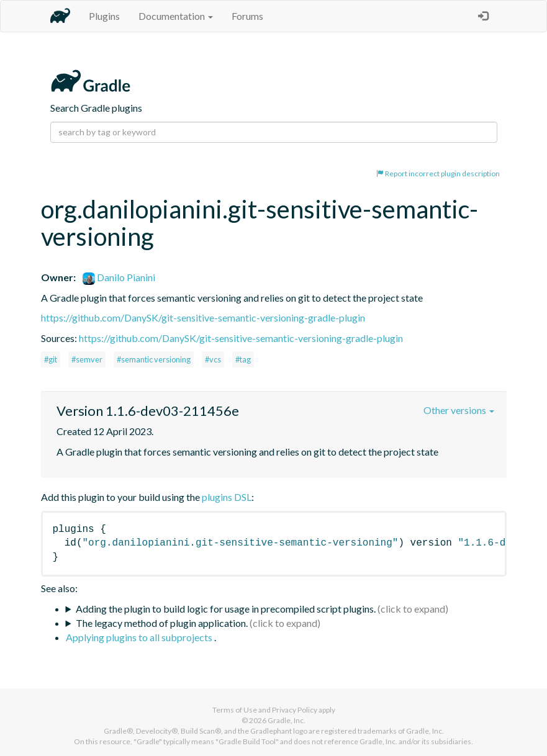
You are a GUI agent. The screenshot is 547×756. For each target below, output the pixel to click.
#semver (87, 359)
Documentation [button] (176, 16)
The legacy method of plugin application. (162, 623)
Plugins (104, 16)
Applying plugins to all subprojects (140, 637)
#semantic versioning (154, 359)
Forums (247, 16)
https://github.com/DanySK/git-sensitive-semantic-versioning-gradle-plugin (203, 317)
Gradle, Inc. (287, 720)
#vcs (213, 359)
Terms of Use (235, 710)
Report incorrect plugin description (438, 173)
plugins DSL (227, 497)
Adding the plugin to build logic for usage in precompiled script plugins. (226, 609)
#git (51, 359)
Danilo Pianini (119, 277)
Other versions (459, 410)
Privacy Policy (295, 710)
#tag (243, 359)
